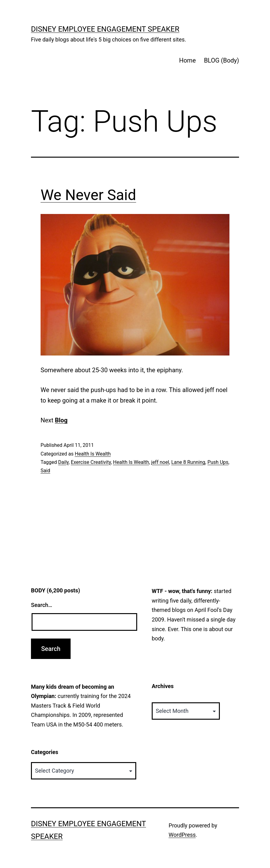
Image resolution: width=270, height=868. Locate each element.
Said (45, 471)
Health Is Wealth (93, 454)
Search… (42, 605)
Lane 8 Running (188, 462)
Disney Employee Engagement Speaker (105, 29)
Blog (61, 420)
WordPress (182, 835)
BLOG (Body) (222, 60)
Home (187, 60)
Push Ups (218, 462)
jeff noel (160, 462)
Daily (63, 462)
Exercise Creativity (91, 462)
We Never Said (88, 195)
